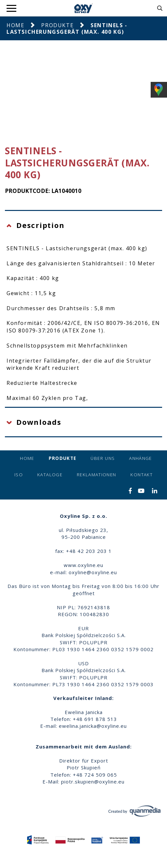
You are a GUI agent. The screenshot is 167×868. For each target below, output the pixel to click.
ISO (19, 475)
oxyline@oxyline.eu (93, 572)
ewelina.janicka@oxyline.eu (93, 726)
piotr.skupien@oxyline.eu (93, 782)
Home (15, 25)
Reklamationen (97, 475)
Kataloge (50, 475)
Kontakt (141, 475)
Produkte (57, 25)
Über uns (103, 458)
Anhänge (140, 458)
